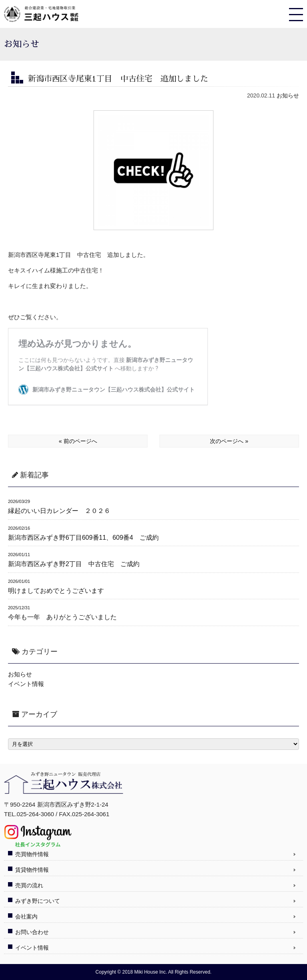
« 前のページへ (78, 441)
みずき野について (38, 901)
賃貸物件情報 (32, 870)
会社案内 (26, 916)
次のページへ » (229, 441)
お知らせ (288, 95)
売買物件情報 (32, 854)
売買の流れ (29, 885)
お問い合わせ (32, 932)
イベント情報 (26, 684)
